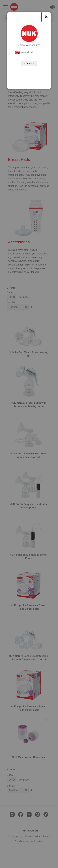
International (24, 52)
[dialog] (29, 434)
